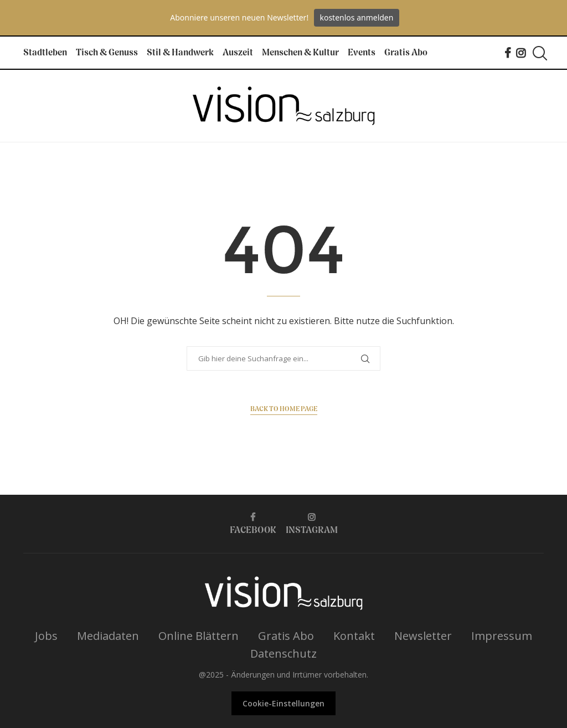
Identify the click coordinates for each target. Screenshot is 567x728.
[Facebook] (507, 53)
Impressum (502, 636)
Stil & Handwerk (180, 53)
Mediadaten (108, 636)
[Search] (538, 53)
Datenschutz (283, 653)
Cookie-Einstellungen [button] (283, 703)
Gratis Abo (406, 53)
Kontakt (354, 636)
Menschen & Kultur (300, 53)
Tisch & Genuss (107, 53)
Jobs (46, 636)
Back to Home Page (284, 409)
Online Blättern (199, 636)
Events (362, 53)
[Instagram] (521, 53)
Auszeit (238, 53)
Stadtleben (45, 53)
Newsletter (423, 636)
